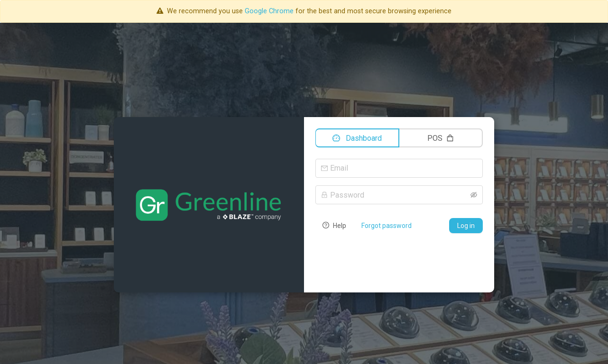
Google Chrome (269, 11)
